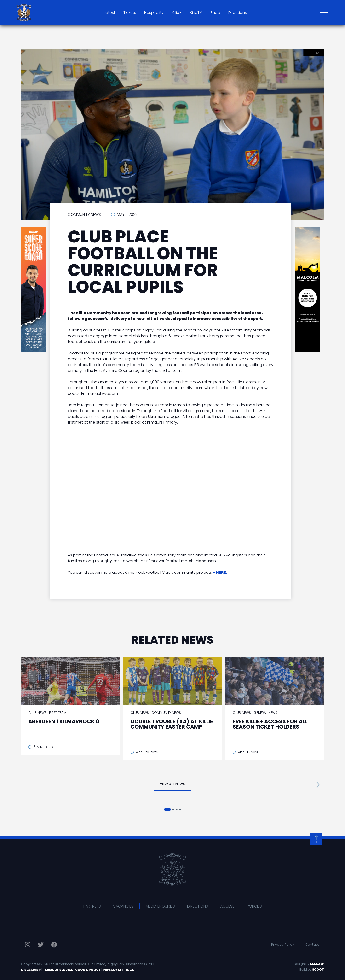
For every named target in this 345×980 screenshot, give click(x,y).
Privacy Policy (283, 945)
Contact (312, 945)
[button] (314, 785)
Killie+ (177, 13)
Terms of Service (58, 970)
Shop (215, 13)
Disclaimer (31, 970)
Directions (238, 13)
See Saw (317, 964)
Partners (92, 906)
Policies (254, 906)
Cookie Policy (88, 970)
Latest (110, 13)
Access (227, 906)
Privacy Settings (118, 970)
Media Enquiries (160, 906)
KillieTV (196, 13)
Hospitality (154, 13)
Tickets (130, 13)
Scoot (318, 970)
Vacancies (123, 906)
